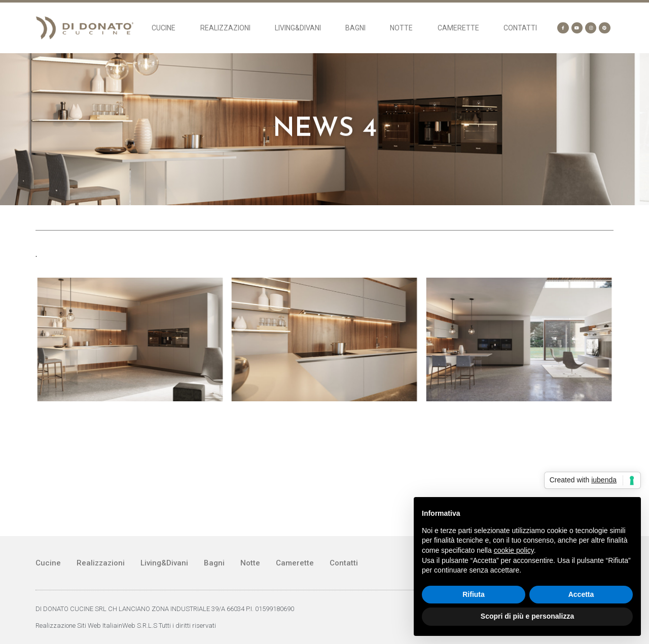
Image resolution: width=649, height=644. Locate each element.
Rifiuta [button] (474, 594)
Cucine (164, 28)
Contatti (520, 28)
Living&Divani (298, 28)
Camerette (458, 28)
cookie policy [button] (514, 550)
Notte (401, 28)
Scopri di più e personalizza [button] (527, 616)
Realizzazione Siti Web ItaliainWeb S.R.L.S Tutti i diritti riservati (126, 626)
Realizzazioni (225, 28)
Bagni (355, 28)
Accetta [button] (581, 594)
